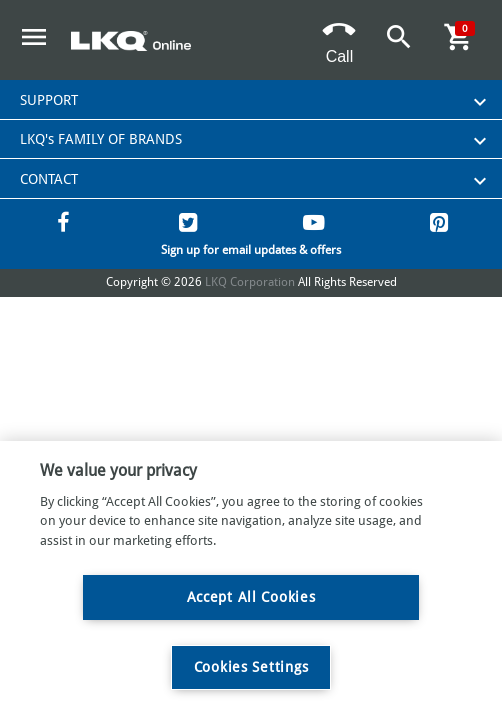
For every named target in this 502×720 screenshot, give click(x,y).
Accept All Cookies (251, 597)
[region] (251, 580)
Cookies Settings (251, 667)
